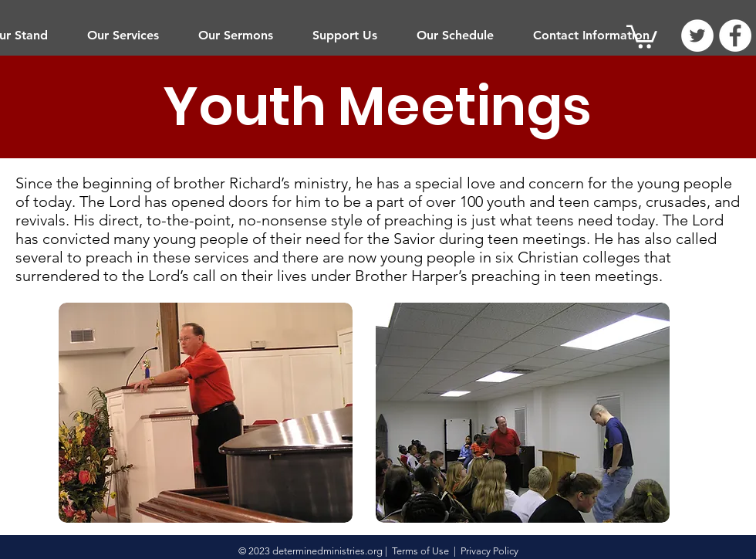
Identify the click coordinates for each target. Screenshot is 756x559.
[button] (123, 36)
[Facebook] (735, 36)
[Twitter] (697, 36)
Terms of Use (420, 551)
